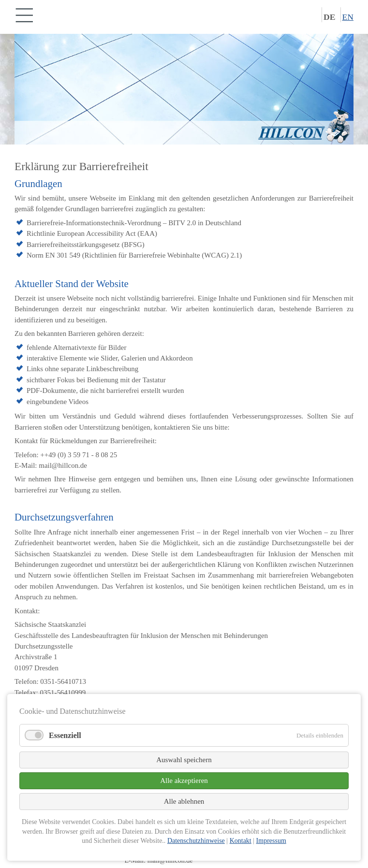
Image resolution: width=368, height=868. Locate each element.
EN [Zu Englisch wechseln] (348, 17)
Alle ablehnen (184, 801)
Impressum (271, 841)
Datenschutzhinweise (196, 841)
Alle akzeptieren (184, 781)
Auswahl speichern (184, 760)
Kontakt (241, 841)
